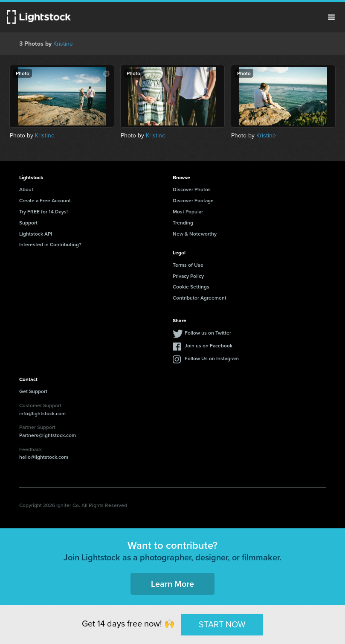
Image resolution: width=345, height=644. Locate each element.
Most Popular (188, 211)
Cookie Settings (191, 287)
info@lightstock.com (42, 413)
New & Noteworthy (195, 234)
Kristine (63, 44)
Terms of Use (188, 265)
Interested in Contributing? (50, 244)
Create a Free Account (45, 200)
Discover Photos (192, 189)
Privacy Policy (188, 276)
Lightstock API (36, 234)
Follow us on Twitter (208, 333)
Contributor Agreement (200, 298)
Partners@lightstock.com (48, 435)
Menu (331, 17)
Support (28, 223)
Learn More (172, 584)
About (26, 189)
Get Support (33, 391)
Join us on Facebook (209, 345)
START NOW (222, 624)
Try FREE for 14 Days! (43, 211)
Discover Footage (193, 200)
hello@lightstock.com (44, 457)
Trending (183, 223)
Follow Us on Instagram (212, 358)
